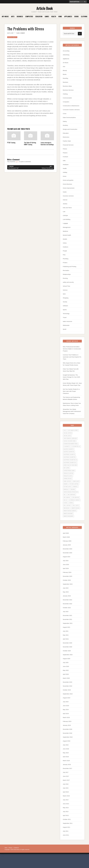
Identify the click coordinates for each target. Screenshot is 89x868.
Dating (65, 121)
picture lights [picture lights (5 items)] (68, 492)
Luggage (65, 223)
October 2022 (67, 619)
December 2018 (67, 741)
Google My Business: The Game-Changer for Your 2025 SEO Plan (71, 377)
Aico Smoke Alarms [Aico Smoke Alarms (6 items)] (74, 430)
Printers (65, 263)
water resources (67, 321)
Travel (65, 317)
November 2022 (67, 615)
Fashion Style (67, 141)
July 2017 (66, 784)
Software (65, 306)
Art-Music (5, 16)
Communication (67, 98)
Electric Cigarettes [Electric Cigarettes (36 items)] (70, 455)
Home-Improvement (69, 188)
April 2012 (66, 827)
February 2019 (67, 733)
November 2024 (67, 564)
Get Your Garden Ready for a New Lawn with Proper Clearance (71, 391)
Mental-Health (13, 37)
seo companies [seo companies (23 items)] (73, 500)
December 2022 (67, 611)
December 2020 (67, 654)
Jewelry (65, 204)
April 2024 (66, 580)
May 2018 (66, 764)
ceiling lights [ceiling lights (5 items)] (68, 436)
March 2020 (66, 690)
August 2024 (66, 568)
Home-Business (67, 184)
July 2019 (66, 713)
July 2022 (66, 623)
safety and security (68, 282)
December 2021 (67, 627)
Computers (29, 16)
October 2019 (67, 701)
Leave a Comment (24, 33)
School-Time (66, 286)
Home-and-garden (68, 180)
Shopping (66, 298)
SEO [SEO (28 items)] (65, 500)
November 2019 (67, 697)
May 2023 (66, 603)
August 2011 (66, 839)
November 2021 (67, 631)
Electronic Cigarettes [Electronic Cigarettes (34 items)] (71, 460)
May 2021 (66, 646)
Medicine (65, 231)
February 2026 (67, 552)
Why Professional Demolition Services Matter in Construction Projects (72, 349)
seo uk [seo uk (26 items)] (76, 506)
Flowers (65, 153)
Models (65, 239)
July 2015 (66, 799)
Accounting (66, 51)
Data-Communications (69, 117)
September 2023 (68, 595)
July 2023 (66, 599)
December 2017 (67, 780)
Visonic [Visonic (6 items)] (72, 511)
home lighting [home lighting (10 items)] (68, 484)
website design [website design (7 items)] (68, 519)
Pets (64, 255)
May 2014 (66, 819)
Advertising (66, 55)
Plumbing (66, 259)
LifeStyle (65, 215)
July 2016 (66, 795)
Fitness (65, 149)
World (65, 329)
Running (65, 278)
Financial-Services (68, 145)
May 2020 (66, 682)
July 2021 (66, 643)
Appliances (68, 16)
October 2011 (67, 831)
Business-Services (68, 90)
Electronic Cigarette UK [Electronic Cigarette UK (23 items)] (71, 465)
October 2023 (67, 592)
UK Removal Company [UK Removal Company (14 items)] (70, 509)
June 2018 (66, 760)
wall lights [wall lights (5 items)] (67, 517)
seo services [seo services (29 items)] (68, 506)
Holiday (65, 172)
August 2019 (66, 709)
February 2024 (67, 584)
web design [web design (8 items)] (76, 517)
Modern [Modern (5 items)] (76, 487)
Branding (65, 78)
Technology (66, 314)
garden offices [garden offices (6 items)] (68, 482)
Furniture (65, 157)
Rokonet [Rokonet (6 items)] (74, 495)
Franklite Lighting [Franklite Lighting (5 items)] (69, 476)
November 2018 (67, 744)
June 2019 (66, 717)
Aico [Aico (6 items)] (65, 430)
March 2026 (66, 548)
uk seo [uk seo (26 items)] (66, 511)
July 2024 (66, 572)
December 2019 (67, 693)
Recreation (66, 270)
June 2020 (66, 678)
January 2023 (67, 607)
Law (64, 212)
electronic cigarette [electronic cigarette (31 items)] (70, 457)
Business (20, 16)
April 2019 (66, 725)
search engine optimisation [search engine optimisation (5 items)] (72, 498)
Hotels (65, 192)
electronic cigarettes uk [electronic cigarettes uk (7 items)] (72, 463)
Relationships (67, 274)
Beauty (65, 70)
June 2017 (66, 788)
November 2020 (67, 658)
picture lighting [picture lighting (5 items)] (69, 490)
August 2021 (66, 639)
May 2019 (66, 721)
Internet (65, 200)
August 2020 (66, 670)
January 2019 (67, 737)
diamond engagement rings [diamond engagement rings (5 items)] (72, 444)
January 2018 (67, 776)
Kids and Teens (67, 208)
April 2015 (66, 803)
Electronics (66, 137)
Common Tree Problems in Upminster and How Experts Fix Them (72, 357)
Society (65, 302)
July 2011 (66, 843)
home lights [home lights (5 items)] (67, 487)
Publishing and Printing (69, 266)
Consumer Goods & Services (71, 110)
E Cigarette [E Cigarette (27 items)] (67, 446)
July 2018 (66, 756)
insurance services (68, 196)
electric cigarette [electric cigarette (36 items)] (70, 452)
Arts (13, 16)
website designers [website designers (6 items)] (69, 527)
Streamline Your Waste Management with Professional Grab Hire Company (72, 411)
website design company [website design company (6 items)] (71, 522)
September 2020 (68, 666)
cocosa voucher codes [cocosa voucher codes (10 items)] (71, 441)
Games (47, 16)
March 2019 (66, 729)
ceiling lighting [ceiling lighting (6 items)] (69, 433)
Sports (65, 310)
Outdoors (66, 247)
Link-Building (67, 219)
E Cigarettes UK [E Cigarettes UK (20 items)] (69, 449)
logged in (18, 162)
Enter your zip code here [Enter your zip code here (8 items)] (72, 468)
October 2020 (67, 662)
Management (67, 227)
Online (65, 243)
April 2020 (66, 686)
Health (54, 16)
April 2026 (66, 544)
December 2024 (67, 560)
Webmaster (66, 325)
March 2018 (66, 772)
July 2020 (66, 674)
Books (76, 16)
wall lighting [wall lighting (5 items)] (68, 514)
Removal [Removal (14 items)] (78, 492)
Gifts (64, 161)
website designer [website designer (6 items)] (69, 525)
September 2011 (68, 835)
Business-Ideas (67, 86)
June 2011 (66, 846)
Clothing (84, 16)
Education (39, 16)
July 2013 (66, 823)
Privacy (12, 859)
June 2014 (66, 815)
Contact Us (18, 859)
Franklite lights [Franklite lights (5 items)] (69, 479)
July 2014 (66, 811)
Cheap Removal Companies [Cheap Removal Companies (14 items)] (72, 438)
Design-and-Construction (70, 129)
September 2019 (68, 705)
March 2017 (66, 791)
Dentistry (65, 125)
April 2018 (66, 768)
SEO (64, 294)
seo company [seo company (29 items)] (68, 503)
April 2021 (66, 650)
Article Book (45, 8)
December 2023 (67, 588)
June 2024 (66, 576)
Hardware (66, 164)
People (65, 251)
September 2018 (68, 748)
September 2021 (68, 635)
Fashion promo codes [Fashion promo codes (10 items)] (70, 473)
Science (65, 290)
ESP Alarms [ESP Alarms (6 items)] (67, 471)
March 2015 (66, 807)
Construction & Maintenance (71, 106)
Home (60, 16)
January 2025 (67, 556)
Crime (65, 114)
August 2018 (66, 752)
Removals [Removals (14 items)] (67, 495)
